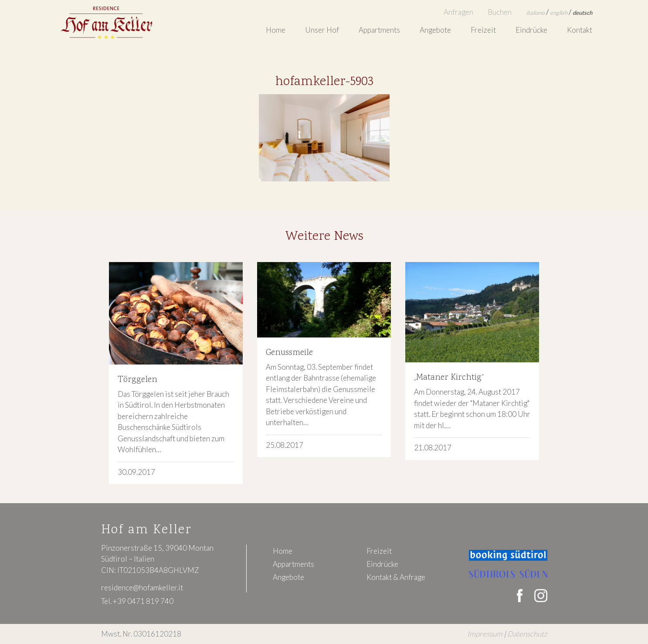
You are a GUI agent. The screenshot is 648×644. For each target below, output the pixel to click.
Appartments (379, 30)
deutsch (582, 13)
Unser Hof (322, 30)
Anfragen (458, 12)
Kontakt (580, 30)
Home (276, 30)
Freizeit (483, 30)
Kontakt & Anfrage (396, 577)
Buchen (500, 12)
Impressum (485, 634)
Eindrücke (531, 30)
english (559, 13)
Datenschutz (527, 634)
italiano (536, 13)
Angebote (435, 30)
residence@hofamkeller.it (142, 588)
